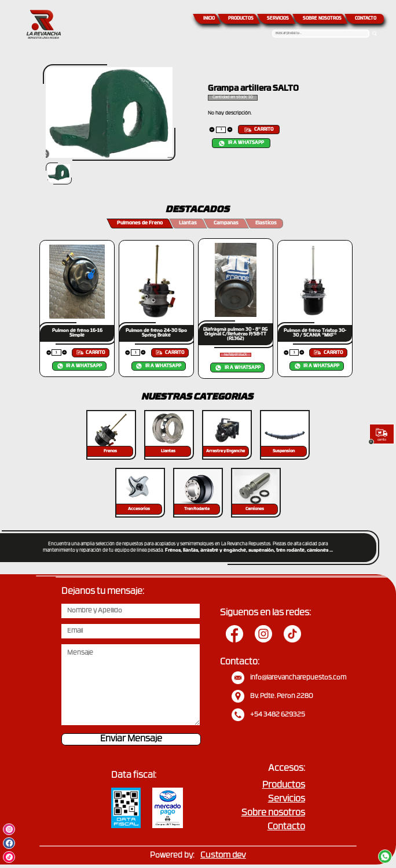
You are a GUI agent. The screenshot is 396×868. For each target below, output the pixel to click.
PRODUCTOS (241, 19)
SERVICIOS (278, 19)
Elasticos (266, 223)
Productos (284, 786)
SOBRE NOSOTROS (322, 19)
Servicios (287, 799)
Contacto (286, 827)
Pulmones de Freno (140, 223)
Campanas (226, 223)
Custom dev (223, 856)
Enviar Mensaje (131, 739)
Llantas (188, 223)
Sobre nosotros (273, 813)
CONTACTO (366, 19)
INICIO (209, 19)
